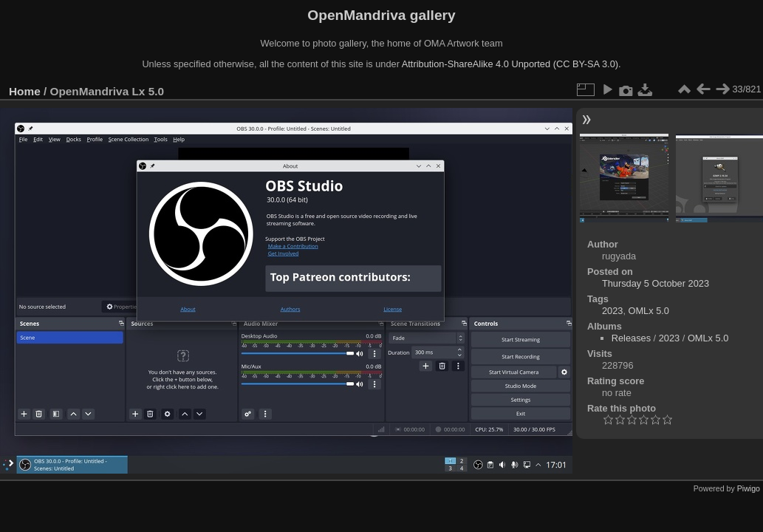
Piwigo (749, 488)
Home (25, 91)
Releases (631, 338)
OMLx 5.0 (649, 311)
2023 (612, 311)
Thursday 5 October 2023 (656, 283)
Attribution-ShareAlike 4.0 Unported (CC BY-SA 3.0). (511, 64)
